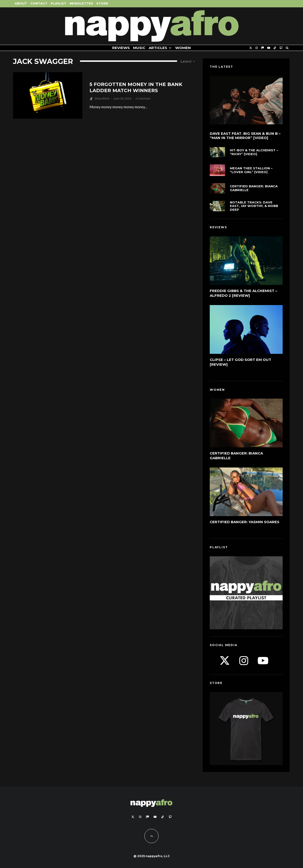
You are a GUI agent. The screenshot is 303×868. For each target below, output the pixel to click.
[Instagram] (257, 48)
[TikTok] (275, 48)
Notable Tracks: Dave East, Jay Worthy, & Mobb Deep (254, 206)
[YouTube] (269, 48)
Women (183, 48)
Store (102, 3)
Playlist (58, 3)
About (21, 3)
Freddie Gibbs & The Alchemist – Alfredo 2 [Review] (243, 293)
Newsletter (81, 3)
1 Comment (143, 98)
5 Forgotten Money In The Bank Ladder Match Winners (136, 88)
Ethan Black (102, 98)
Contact (39, 3)
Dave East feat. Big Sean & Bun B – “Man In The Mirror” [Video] (245, 136)
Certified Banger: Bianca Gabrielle (254, 188)
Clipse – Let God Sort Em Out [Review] (241, 362)
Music (139, 48)
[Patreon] (263, 48)
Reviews (121, 48)
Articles (158, 48)
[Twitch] (281, 48)
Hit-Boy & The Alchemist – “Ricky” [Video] (254, 152)
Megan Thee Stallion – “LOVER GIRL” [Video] (251, 170)
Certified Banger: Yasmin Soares (245, 522)
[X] (251, 48)
